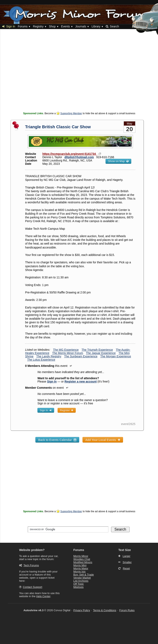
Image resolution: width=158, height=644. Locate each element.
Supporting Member (71, 113)
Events (66, 26)
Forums (23, 26)
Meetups (79, 587)
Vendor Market (82, 578)
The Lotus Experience (41, 360)
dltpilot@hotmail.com (79, 157)
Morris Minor (81, 556)
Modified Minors (83, 562)
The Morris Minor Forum (67, 353)
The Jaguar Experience (101, 353)
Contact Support (33, 587)
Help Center (43, 596)
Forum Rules (127, 610)
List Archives (81, 581)
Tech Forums (31, 565)
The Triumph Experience (97, 350)
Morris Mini (80, 565)
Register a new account (81, 381)
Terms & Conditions (105, 610)
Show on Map (118, 161)
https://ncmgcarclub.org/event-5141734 (70, 154)
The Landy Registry (49, 356)
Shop (52, 26)
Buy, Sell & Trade (84, 575)
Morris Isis (80, 572)
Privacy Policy (82, 610)
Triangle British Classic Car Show (58, 127)
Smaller (127, 562)
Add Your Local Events (103, 440)
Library (96, 26)
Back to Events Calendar (57, 440)
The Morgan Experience (116, 356)
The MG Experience (66, 350)
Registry (38, 26)
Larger (127, 556)
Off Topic (79, 584)
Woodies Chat (82, 559)
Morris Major (81, 568)
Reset (126, 568)
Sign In (9, 26)
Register (67, 410)
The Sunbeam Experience (81, 356)
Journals (81, 26)
